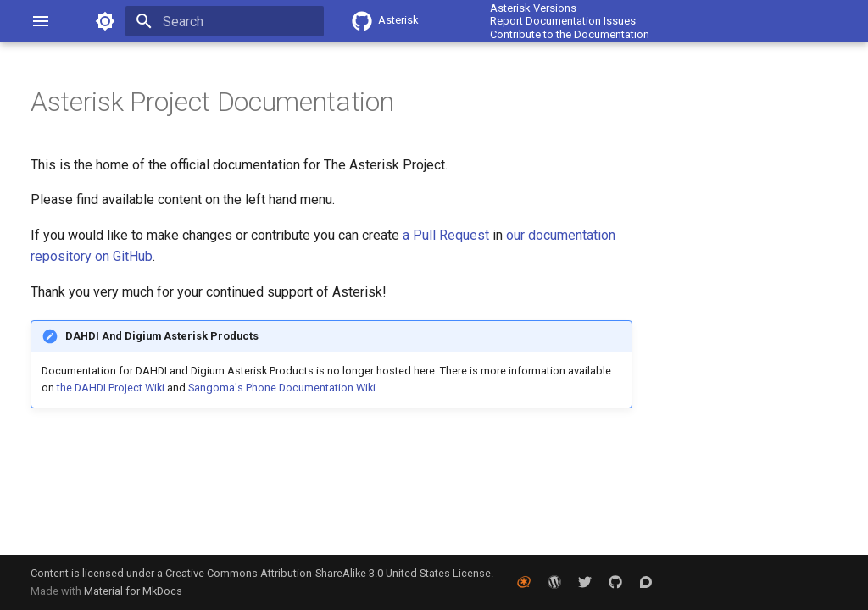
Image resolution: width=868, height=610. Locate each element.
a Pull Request (446, 235)
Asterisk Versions (533, 8)
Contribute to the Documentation (570, 34)
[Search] (225, 21)
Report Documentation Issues (563, 21)
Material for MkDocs (133, 591)
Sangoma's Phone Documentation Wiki (282, 388)
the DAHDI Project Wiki (111, 388)
